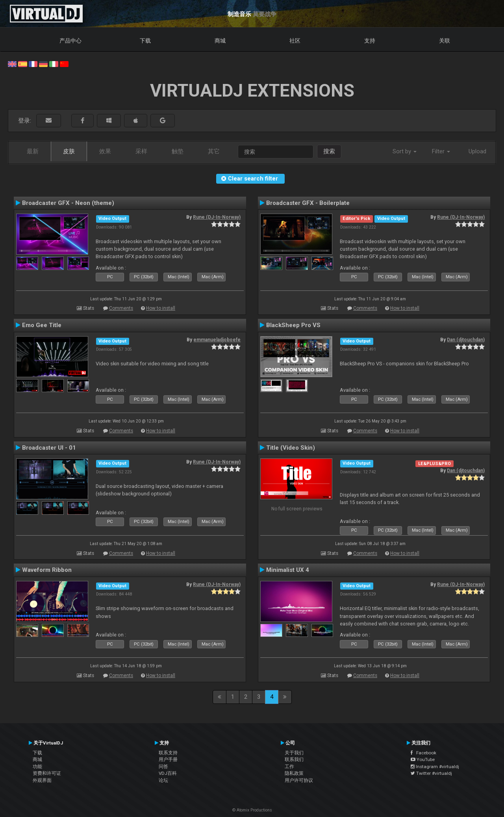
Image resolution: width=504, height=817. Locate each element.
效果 (105, 151)
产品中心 (70, 41)
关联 (445, 41)
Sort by (405, 151)
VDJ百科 (168, 773)
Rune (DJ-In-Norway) (217, 217)
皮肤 (69, 151)
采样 (141, 151)
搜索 (329, 151)
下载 (145, 41)
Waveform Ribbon (47, 570)
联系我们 (294, 759)
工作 (289, 767)
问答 (163, 767)
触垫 (178, 151)
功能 (37, 767)
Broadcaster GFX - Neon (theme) (68, 203)
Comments (121, 308)
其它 (214, 151)
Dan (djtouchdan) (466, 340)
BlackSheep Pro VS (293, 325)
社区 (295, 41)
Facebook (423, 753)
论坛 (163, 780)
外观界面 (42, 780)
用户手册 (168, 759)
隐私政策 (294, 773)
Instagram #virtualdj (435, 767)
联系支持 (168, 753)
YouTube (423, 759)
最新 (33, 151)
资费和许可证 (47, 773)
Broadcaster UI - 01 (49, 448)
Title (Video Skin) (291, 448)
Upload (477, 151)
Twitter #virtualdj (431, 773)
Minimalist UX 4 (288, 570)
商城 (220, 41)
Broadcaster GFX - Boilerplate (308, 203)
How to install (161, 308)
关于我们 (294, 753)
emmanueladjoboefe (217, 340)
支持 (370, 41)
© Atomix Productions (252, 810)
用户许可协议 (299, 780)
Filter (441, 151)
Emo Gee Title (42, 325)
